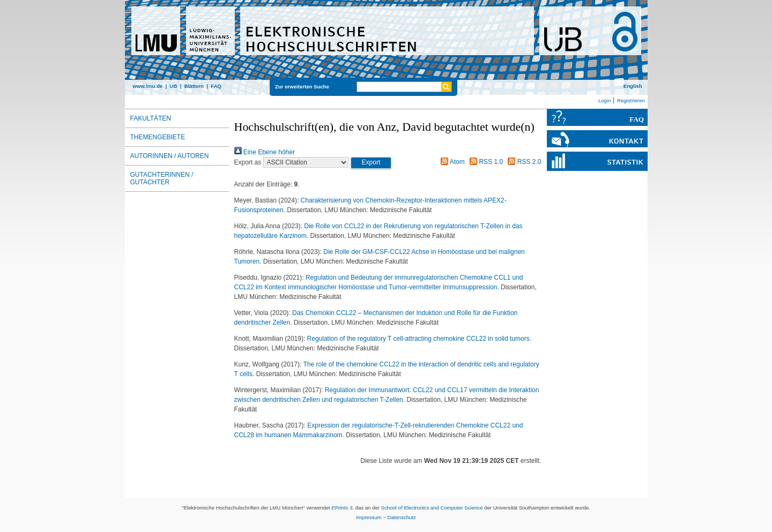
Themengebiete (158, 137)
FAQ (216, 86)
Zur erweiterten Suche (302, 87)
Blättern (194, 86)
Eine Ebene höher (265, 152)
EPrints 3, (343, 508)
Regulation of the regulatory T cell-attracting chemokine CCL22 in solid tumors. (419, 339)
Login (604, 100)
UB (173, 86)
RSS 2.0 (523, 162)
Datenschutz (402, 517)
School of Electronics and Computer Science (432, 508)
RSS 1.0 (485, 162)
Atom (451, 162)
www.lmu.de (148, 86)
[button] (371, 163)
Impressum (369, 517)
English (633, 86)
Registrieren (631, 100)
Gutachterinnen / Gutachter (162, 178)
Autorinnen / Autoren (170, 156)
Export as (248, 162)
